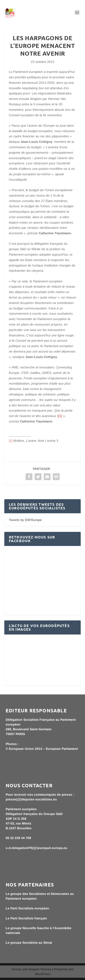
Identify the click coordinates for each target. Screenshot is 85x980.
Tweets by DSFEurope (25, 520)
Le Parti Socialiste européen (27, 908)
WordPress (43, 974)
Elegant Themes (40, 969)
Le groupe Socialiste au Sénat (29, 943)
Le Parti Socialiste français (26, 918)
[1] (11, 441)
